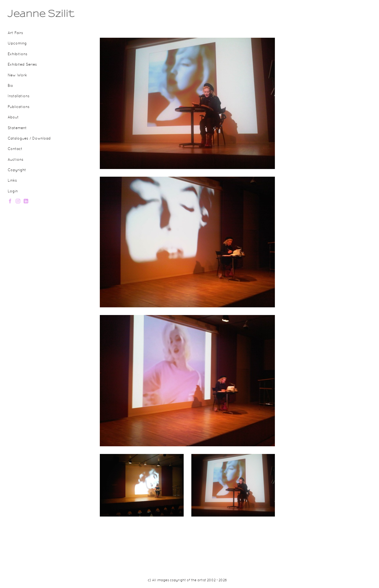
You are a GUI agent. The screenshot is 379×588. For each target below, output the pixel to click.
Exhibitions (18, 54)
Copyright (17, 170)
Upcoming (17, 44)
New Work (17, 75)
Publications (19, 107)
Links (12, 181)
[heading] (23, 13)
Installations (19, 96)
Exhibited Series (22, 65)
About (13, 117)
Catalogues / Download (29, 139)
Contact (15, 149)
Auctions (16, 160)
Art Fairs (15, 33)
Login (13, 191)
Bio (10, 86)
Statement (17, 128)
